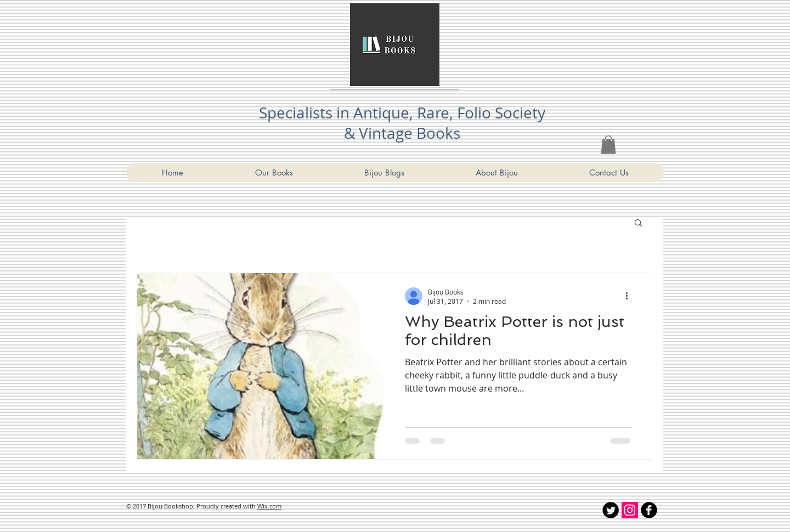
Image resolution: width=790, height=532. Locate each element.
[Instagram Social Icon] (630, 510)
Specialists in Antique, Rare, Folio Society (402, 113)
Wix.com (269, 506)
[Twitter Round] (611, 510)
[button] (638, 223)
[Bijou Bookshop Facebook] (649, 510)
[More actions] (630, 296)
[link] (608, 145)
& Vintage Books (402, 133)
